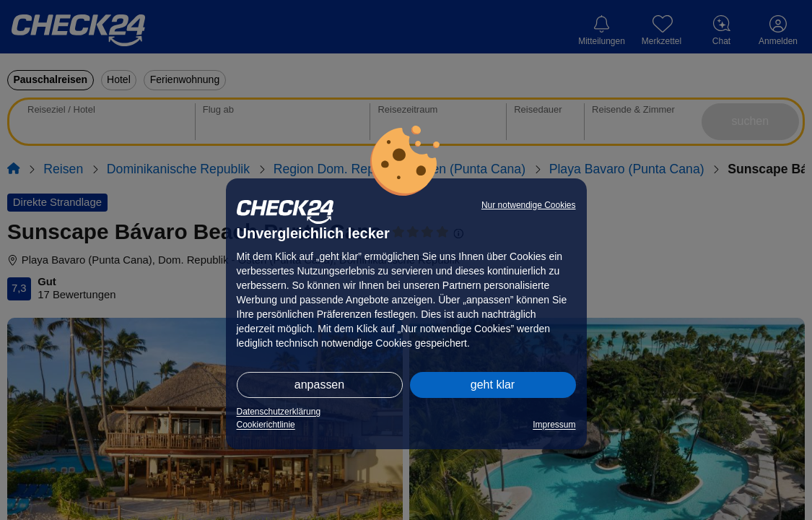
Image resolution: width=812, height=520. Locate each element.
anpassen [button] (319, 385)
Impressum (554, 425)
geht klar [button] (493, 385)
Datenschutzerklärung (279, 412)
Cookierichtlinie (266, 425)
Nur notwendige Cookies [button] (529, 205)
